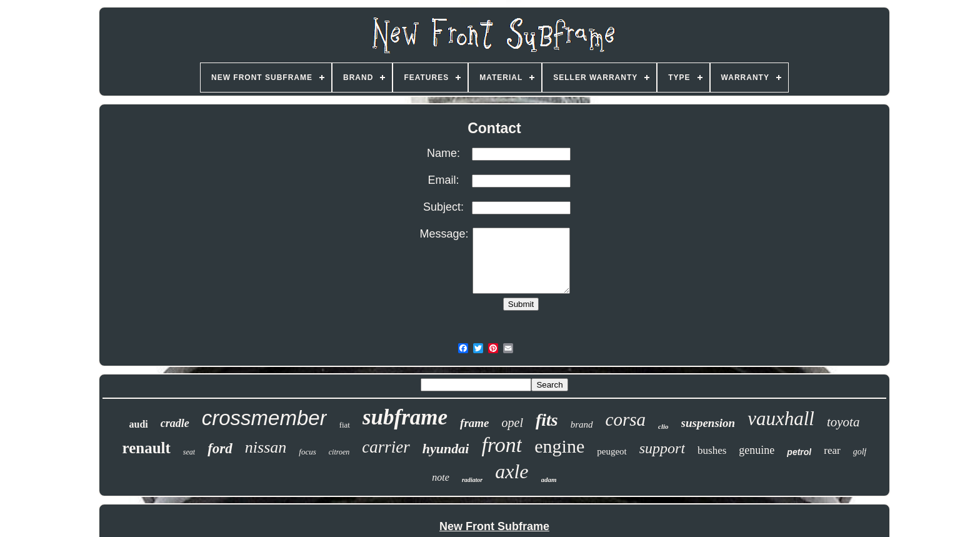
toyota (843, 422)
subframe (405, 417)
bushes (712, 450)
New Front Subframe (494, 526)
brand (582, 424)
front (502, 445)
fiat (345, 425)
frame (474, 423)
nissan (266, 447)
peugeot (612, 451)
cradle (175, 423)
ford (220, 449)
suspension (708, 423)
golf (860, 452)
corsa (626, 419)
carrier (386, 447)
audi (139, 424)
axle (512, 471)
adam (549, 479)
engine (559, 446)
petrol (799, 452)
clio (663, 426)
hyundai (446, 449)
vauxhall (781, 419)
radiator (472, 480)
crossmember (264, 418)
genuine (757, 450)
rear (832, 450)
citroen (339, 452)
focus (307, 452)
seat (189, 452)
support (662, 448)
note (441, 477)
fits (547, 420)
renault (147, 448)
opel (512, 423)
